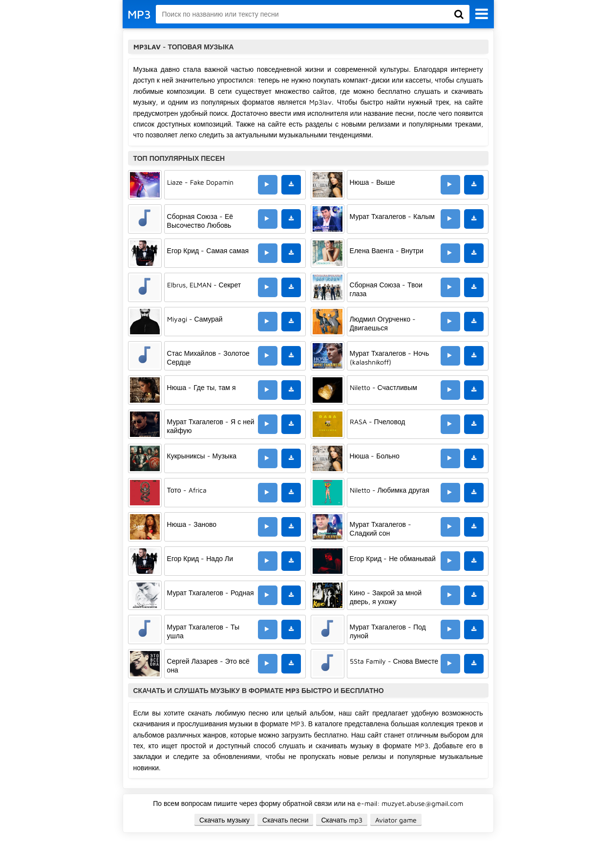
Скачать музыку (224, 820)
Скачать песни (285, 820)
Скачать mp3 (342, 820)
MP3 (139, 14)
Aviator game (396, 820)
